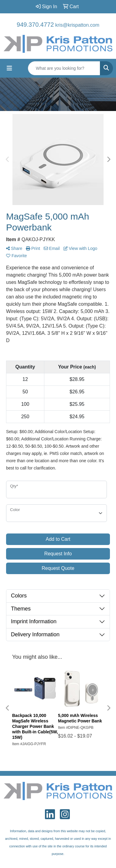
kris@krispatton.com (77, 25)
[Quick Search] (64, 68)
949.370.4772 (35, 25)
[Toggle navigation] (9, 68)
